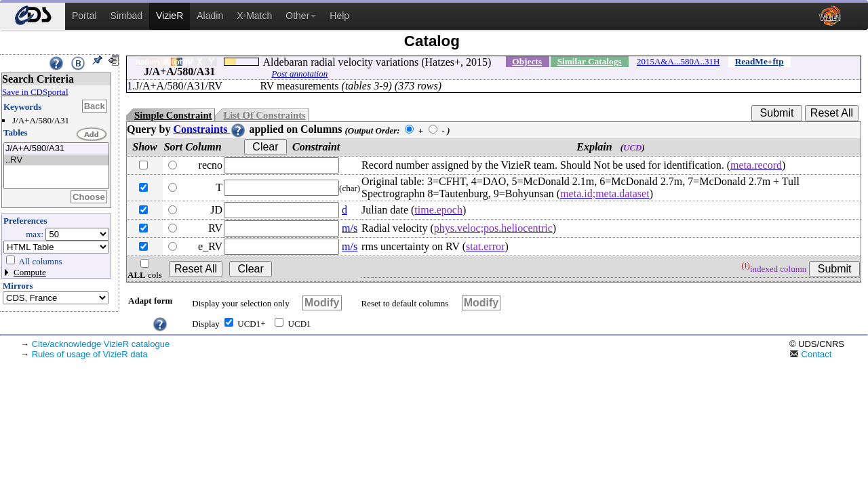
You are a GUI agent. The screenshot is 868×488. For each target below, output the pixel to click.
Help (339, 16)
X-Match (254, 16)
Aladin (210, 16)
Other (301, 16)
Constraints (210, 129)
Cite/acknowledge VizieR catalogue (101, 344)
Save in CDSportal (35, 92)
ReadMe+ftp (759, 61)
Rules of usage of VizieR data (90, 354)
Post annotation (300, 74)
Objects (527, 61)
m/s (350, 228)
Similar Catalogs (590, 61)
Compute (30, 272)
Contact (810, 354)
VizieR (170, 16)
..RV (56, 160)
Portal (84, 16)
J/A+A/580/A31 (56, 149)
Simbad (126, 16)
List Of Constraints (264, 115)
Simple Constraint (173, 115)
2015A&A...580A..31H (678, 61)
